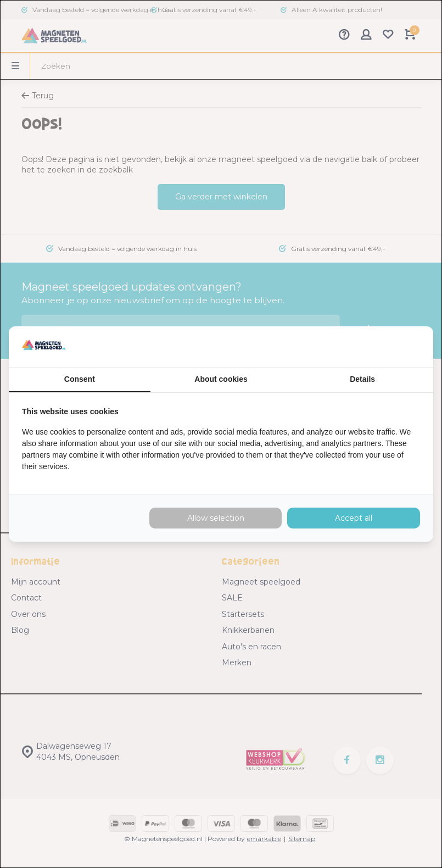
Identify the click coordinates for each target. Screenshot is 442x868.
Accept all (354, 518)
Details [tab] (362, 379)
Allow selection (216, 518)
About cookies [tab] (221, 379)
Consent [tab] (80, 379)
